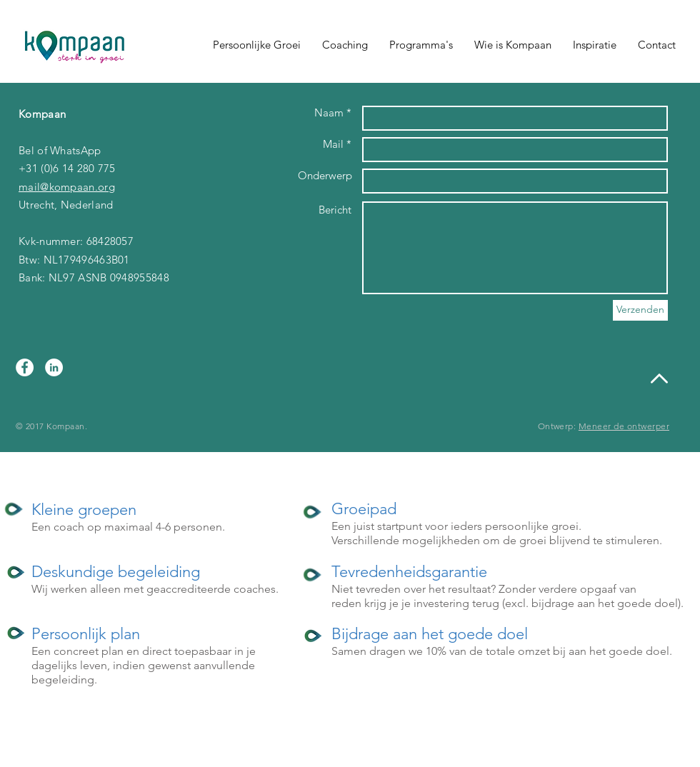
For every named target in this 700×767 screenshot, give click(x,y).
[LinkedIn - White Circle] (54, 367)
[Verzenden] (640, 310)
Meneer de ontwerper (624, 426)
